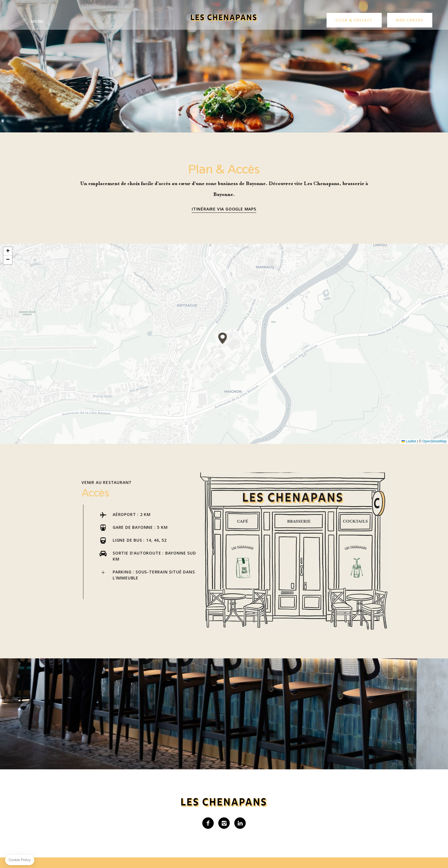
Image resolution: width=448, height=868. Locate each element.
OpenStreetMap (434, 441)
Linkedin (240, 823)
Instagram (224, 823)
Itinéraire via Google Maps (224, 209)
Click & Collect (354, 20)
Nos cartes (410, 20)
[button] (223, 338)
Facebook (208, 823)
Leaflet (409, 441)
